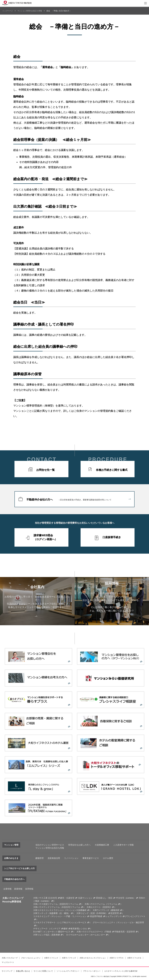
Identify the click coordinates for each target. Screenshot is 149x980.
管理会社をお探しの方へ (79, 845)
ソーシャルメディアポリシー (68, 971)
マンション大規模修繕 (76, 910)
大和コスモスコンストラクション (93, 958)
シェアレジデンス (114, 916)
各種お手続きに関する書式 (112, 470)
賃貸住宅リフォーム (69, 904)
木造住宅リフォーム (71, 907)
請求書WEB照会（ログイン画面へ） (45, 537)
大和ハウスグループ (10, 958)
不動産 (108, 932)
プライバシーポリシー (92, 971)
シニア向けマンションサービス (72, 922)
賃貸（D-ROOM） (99, 913)
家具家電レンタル (79, 929)
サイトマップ (7, 971)
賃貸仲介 (107, 907)
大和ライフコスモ (134, 958)
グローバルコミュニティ (31, 958)
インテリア (55, 929)
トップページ (8, 11)
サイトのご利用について (43, 971)
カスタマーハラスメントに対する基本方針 (121, 971)
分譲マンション (85, 898)
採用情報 (29, 889)
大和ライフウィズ (69, 958)
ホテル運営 (108, 858)
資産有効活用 (54, 858)
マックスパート (8, 962)
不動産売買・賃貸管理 (125, 932)
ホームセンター (98, 935)
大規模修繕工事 (102, 845)
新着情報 (18, 889)
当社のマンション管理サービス (50, 845)
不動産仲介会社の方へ (79, 499)
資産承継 (56, 935)
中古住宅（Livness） (126, 898)
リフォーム (112, 904)
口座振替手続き (112, 537)
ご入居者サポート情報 (123, 845)
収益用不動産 (96, 916)
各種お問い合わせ (23, 971)
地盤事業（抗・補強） (60, 913)
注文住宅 (53, 898)
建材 (66, 929)
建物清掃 (115, 910)
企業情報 (7, 889)
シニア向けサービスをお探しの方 (19, 868)
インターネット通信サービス (57, 932)
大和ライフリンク (51, 958)
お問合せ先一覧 (45, 470)
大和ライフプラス (117, 958)
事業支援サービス (91, 858)
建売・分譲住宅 (67, 898)
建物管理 (39, 858)
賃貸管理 (115, 913)
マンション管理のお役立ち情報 (30, 11)
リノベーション (71, 858)
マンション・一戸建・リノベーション (69, 916)
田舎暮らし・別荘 (104, 898)
